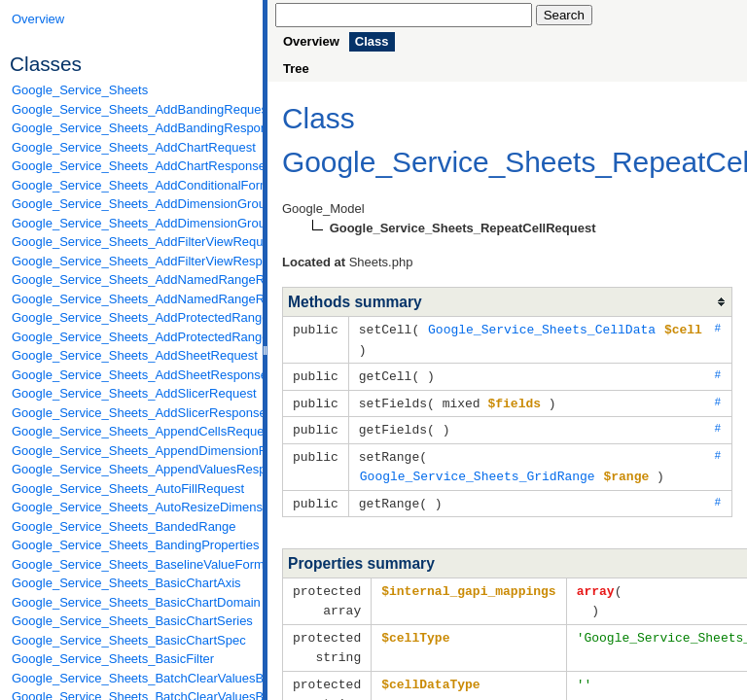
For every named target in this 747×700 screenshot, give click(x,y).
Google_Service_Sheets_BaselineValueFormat (132, 564)
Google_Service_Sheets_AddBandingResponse (132, 128)
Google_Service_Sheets (80, 90)
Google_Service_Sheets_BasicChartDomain (132, 602)
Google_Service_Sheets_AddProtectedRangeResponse (132, 337)
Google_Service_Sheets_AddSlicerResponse (132, 413)
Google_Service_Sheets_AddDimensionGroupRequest (132, 204)
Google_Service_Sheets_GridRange (478, 470)
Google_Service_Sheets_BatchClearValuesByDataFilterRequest (132, 678)
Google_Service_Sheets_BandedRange (124, 526)
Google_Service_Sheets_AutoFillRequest (128, 489)
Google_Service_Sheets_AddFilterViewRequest (132, 242)
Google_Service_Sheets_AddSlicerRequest (132, 393)
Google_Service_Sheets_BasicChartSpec (129, 640)
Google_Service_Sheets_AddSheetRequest (132, 355)
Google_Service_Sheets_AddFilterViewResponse (132, 261)
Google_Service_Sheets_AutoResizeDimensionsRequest (132, 507)
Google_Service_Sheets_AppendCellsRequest (132, 431)
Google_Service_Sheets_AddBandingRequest (132, 109)
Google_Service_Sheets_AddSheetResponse (132, 375)
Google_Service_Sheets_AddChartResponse (132, 166)
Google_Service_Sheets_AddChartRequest (132, 147)
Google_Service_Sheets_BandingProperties (132, 545)
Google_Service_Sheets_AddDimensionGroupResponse (132, 223)
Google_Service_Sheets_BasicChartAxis (126, 583)
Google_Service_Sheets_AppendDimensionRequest (132, 451)
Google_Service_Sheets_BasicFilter (113, 659)
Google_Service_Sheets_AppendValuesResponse (132, 469)
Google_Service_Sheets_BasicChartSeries (132, 621)
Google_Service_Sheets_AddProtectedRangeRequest (132, 317)
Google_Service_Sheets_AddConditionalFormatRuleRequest (132, 185)
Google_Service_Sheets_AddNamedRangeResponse (132, 299)
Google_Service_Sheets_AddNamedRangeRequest (132, 280)
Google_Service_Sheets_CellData (542, 329)
